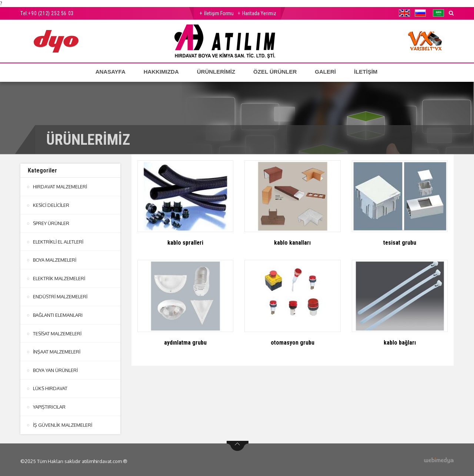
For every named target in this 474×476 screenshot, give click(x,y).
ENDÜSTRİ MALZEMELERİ (60, 295)
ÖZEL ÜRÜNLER (275, 72)
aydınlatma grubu (186, 343)
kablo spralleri (186, 243)
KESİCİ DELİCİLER (51, 205)
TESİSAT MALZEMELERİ (58, 332)
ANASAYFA (111, 72)
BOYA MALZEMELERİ (55, 259)
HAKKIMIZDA (161, 72)
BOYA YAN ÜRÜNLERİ (55, 368)
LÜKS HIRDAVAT (50, 386)
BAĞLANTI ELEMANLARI (58, 314)
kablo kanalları (292, 243)
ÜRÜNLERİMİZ (216, 72)
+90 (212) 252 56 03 (51, 13)
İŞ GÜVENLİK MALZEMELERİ (63, 422)
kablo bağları (400, 343)
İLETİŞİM (366, 72)
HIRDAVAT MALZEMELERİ (60, 187)
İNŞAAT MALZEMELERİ (57, 350)
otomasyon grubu (292, 343)
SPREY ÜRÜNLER (51, 223)
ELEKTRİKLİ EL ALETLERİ (58, 241)
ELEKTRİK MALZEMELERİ (59, 277)
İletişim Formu (219, 13)
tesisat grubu (400, 243)
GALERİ (325, 72)
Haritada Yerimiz (259, 13)
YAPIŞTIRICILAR (49, 404)
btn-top (238, 443)
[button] (406, 13)
